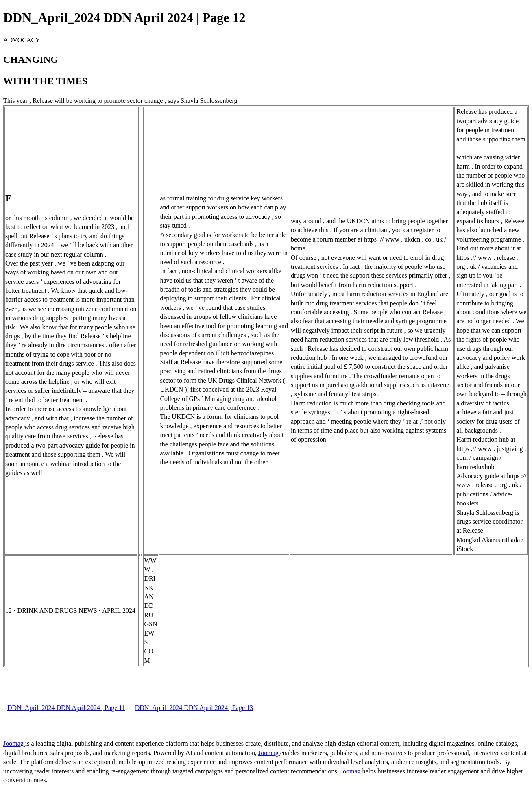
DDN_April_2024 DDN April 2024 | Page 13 (194, 708)
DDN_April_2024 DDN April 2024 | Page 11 (66, 708)
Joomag (14, 743)
